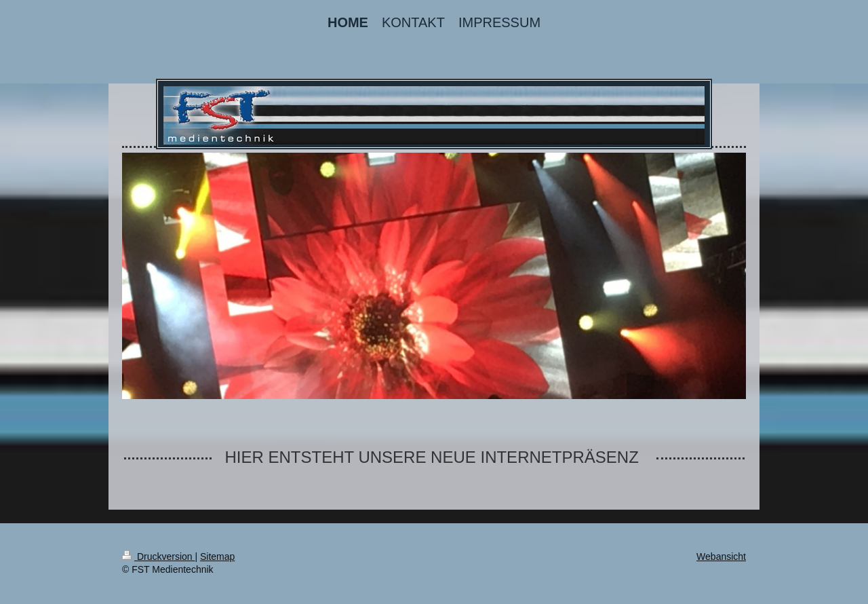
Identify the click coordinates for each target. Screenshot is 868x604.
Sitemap (217, 556)
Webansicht (721, 556)
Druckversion (158, 556)
